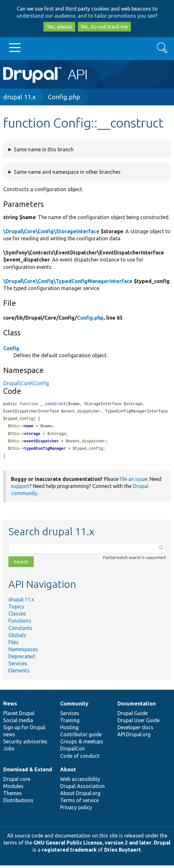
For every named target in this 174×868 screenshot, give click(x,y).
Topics (16, 609)
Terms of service (79, 803)
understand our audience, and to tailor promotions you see (86, 16)
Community (74, 706)
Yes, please (59, 27)
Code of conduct (80, 758)
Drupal (162, 845)
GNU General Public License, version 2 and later (92, 845)
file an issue (134, 482)
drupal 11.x (19, 97)
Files (14, 645)
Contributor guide (81, 737)
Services (18, 666)
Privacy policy (76, 810)
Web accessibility (80, 782)
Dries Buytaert (123, 852)
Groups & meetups (82, 744)
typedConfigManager (45, 451)
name (29, 427)
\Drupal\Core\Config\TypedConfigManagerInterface (68, 281)
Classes (17, 616)
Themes (13, 796)
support (20, 489)
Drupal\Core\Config (26, 383)
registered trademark (69, 852)
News (10, 706)
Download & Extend (28, 772)
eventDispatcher (41, 443)
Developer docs (135, 730)
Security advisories (25, 744)
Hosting (69, 730)
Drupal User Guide (138, 723)
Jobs (9, 751)
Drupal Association (82, 789)
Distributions (18, 803)
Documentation (137, 706)
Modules (13, 789)
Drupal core (17, 782)
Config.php (64, 97)
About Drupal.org (80, 796)
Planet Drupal (19, 716)
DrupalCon (73, 751)
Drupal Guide (133, 716)
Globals (17, 638)
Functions (20, 623)
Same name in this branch (44, 149)
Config (11, 348)
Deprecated (22, 659)
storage (32, 435)
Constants (20, 631)
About (68, 772)
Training (70, 723)
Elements (19, 673)
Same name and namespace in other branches (67, 172)
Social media (18, 723)
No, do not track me (104, 27)
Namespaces (23, 652)
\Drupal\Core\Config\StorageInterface (51, 231)
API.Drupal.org (134, 737)
